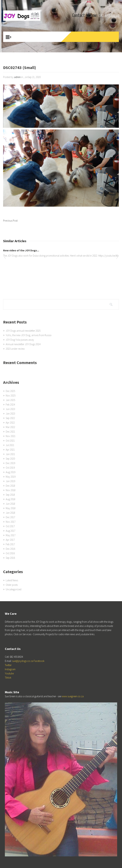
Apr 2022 (10, 423)
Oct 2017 (10, 526)
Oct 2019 (10, 468)
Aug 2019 (10, 472)
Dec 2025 (10, 391)
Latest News (12, 580)
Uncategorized (14, 589)
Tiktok (8, 678)
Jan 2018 (10, 513)
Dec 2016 (10, 549)
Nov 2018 (11, 490)
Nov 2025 (11, 396)
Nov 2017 (11, 522)
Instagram (10, 669)
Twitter (8, 665)
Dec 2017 (10, 517)
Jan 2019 (10, 481)
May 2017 (11, 535)
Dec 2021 (10, 432)
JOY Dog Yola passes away (20, 340)
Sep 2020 (10, 459)
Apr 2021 (10, 450)
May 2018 (11, 508)
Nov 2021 (11, 436)
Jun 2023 (10, 409)
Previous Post (10, 221)
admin (17, 77)
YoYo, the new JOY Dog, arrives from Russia (29, 335)
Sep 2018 (10, 495)
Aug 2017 (10, 531)
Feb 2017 (10, 544)
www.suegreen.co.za (73, 696)
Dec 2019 (10, 463)
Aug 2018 (10, 499)
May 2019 (11, 477)
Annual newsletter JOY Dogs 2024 (23, 344)
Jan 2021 (10, 454)
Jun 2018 (10, 504)
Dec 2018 (10, 486)
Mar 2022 (10, 427)
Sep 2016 (10, 558)
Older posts (12, 585)
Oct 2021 (10, 441)
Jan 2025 (10, 400)
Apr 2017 (10, 540)
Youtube (9, 673)
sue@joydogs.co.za (23, 661)
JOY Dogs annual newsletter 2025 (23, 331)
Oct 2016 (10, 553)
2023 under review (15, 349)
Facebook (39, 661)
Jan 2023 (10, 414)
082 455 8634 (109, 16)
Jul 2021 (10, 445)
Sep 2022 (10, 418)
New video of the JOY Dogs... (21, 250)
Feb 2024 (10, 405)
